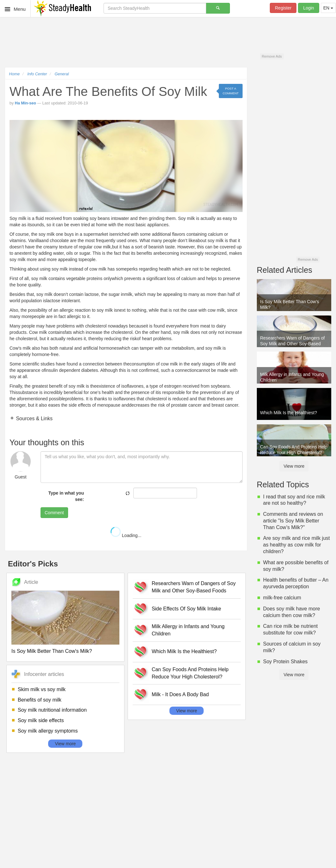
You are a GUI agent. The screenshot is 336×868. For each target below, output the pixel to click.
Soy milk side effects (41, 720)
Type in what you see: (66, 496)
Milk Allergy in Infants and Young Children (188, 630)
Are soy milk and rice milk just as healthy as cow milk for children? (297, 545)
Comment (54, 513)
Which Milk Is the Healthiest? (184, 651)
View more (65, 744)
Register (283, 8)
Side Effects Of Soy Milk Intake (186, 609)
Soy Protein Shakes (285, 662)
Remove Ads (272, 56)
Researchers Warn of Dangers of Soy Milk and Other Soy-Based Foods (194, 587)
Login (308, 8)
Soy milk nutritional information (52, 710)
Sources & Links (34, 418)
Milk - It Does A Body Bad (180, 694)
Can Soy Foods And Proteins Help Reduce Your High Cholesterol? (190, 673)
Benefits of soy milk (40, 700)
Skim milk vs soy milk (42, 689)
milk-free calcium (282, 598)
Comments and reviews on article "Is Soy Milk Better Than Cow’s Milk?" (293, 521)
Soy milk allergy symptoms (48, 731)
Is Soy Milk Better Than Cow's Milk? (52, 651)
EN (328, 8)
